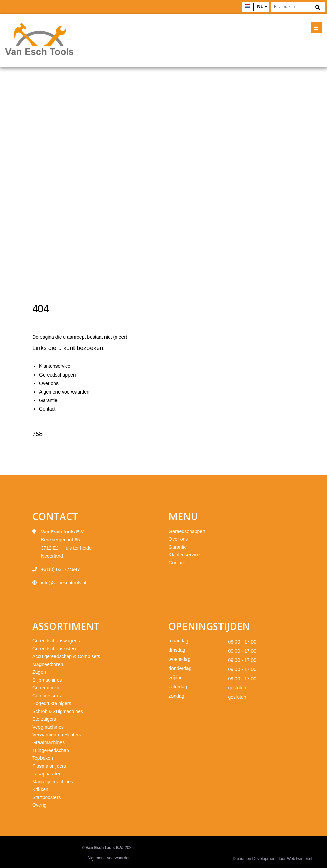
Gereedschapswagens (56, 641)
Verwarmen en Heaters (57, 735)
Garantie (48, 400)
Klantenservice (55, 366)
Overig (39, 805)
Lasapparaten (47, 774)
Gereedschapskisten (54, 649)
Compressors (46, 696)
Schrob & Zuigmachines (58, 711)
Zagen (39, 672)
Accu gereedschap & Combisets (66, 656)
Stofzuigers (44, 719)
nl (260, 6)
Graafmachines (48, 742)
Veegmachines (48, 727)
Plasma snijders (49, 766)
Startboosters (46, 797)
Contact (47, 409)
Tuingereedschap (51, 750)
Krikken (40, 789)
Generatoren (46, 688)
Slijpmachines (47, 680)
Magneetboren (48, 664)
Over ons (49, 383)
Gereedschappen (57, 375)
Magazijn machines (53, 782)
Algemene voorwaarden (64, 392)
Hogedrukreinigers (52, 703)
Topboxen (43, 758)
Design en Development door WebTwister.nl (272, 859)
